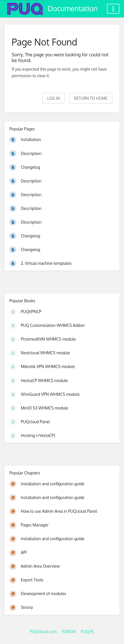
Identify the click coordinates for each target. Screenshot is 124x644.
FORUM (69, 632)
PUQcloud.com (43, 632)
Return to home (91, 98)
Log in (54, 98)
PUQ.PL (87, 632)
